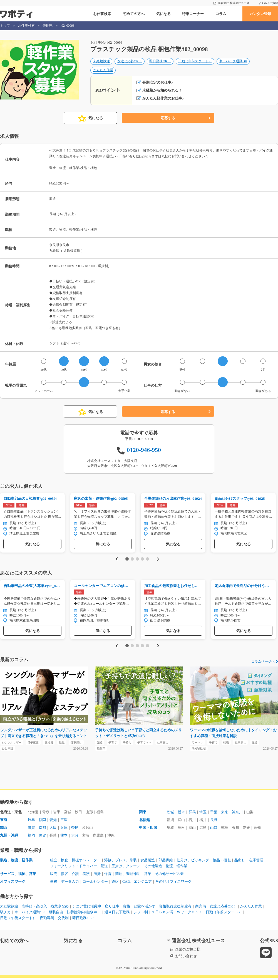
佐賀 (42, 838)
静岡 (42, 822)
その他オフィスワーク (173, 884)
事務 (54, 884)
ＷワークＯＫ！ (189, 914)
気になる (163, 14)
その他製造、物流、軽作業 (166, 868)
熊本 (64, 838)
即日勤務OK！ (160, 62)
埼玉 (203, 814)
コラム (221, 14)
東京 (225, 814)
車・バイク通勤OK (233, 62)
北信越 (144, 822)
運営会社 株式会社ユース (234, 3)
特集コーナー (193, 14)
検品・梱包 (222, 862)
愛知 (53, 822)
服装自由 (56, 914)
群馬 (192, 814)
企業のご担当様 (188, 952)
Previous (116, 560)
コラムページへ (263, 664)
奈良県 (48, 26)
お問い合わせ (186, 958)
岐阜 (31, 822)
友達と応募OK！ (130, 62)
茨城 (170, 814)
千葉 (214, 814)
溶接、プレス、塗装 (121, 862)
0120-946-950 (144, 451)
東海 (4, 822)
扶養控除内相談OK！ (84, 914)
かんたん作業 (103, 70)
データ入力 (70, 884)
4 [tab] (142, 560)
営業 (148, 876)
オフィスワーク (13, 884)
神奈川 (237, 814)
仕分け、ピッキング (193, 862)
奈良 (75, 830)
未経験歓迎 (101, 62)
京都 (42, 830)
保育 (108, 876)
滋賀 (31, 830)
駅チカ (5, 914)
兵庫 (64, 830)
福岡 (31, 838)
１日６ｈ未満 (162, 914)
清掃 (97, 876)
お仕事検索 (102, 14)
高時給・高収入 (34, 908)
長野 (214, 822)
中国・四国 (148, 830)
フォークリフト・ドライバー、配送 (79, 868)
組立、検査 (59, 862)
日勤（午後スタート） (18, 920)
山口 (214, 830)
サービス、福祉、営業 (18, 876)
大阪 (53, 830)
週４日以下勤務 (117, 914)
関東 (143, 814)
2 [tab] (132, 560)
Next (159, 560)
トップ (5, 26)
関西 (4, 830)
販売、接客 (59, 876)
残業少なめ (60, 908)
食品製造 (148, 862)
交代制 (63, 920)
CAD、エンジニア (137, 884)
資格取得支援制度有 (175, 908)
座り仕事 (112, 908)
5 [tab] (147, 560)
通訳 (115, 884)
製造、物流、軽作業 (16, 862)
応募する (168, 119)
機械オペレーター (86, 862)
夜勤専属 (47, 920)
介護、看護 (81, 876)
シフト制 (141, 914)
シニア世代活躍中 (87, 908)
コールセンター (95, 884)
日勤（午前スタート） (195, 62)
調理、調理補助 (128, 876)
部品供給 (166, 862)
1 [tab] (127, 560)
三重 (64, 822)
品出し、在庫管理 (249, 862)
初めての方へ (134, 14)
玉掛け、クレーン (126, 868)
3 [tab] (137, 560)
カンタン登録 (260, 14)
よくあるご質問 (268, 3)
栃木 (181, 814)
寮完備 (201, 908)
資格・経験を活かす (139, 908)
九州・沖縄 (9, 838)
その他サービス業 (169, 876)
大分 (75, 838)
